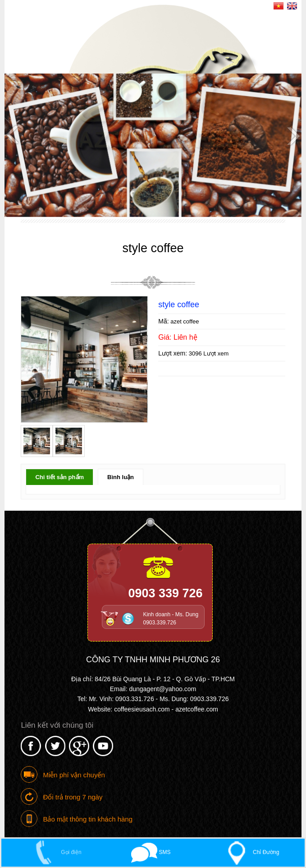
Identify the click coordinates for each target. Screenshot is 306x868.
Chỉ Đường (250, 852)
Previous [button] (14, 135)
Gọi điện (54, 852)
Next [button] (292, 135)
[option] (153, 145)
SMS (151, 852)
